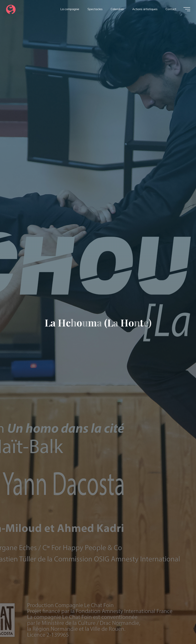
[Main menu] (187, 9)
